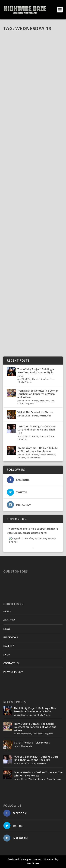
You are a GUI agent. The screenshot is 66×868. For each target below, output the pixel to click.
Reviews (21, 457)
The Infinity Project (41, 715)
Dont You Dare (47, 436)
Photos (43, 416)
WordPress (33, 863)
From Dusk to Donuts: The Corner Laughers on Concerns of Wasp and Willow (38, 394)
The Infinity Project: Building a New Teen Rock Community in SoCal (36, 372)
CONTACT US (11, 663)
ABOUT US (9, 620)
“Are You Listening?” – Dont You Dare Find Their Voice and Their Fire (37, 430)
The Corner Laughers (43, 734)
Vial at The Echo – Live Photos (35, 412)
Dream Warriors (47, 455)
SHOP (7, 655)
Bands (35, 379)
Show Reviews (33, 457)
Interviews (44, 379)
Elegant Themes (32, 859)
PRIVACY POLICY (13, 672)
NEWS (7, 629)
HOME (7, 611)
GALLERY (9, 646)
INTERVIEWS (11, 637)
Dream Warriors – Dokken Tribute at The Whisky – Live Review (38, 450)
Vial (49, 416)
